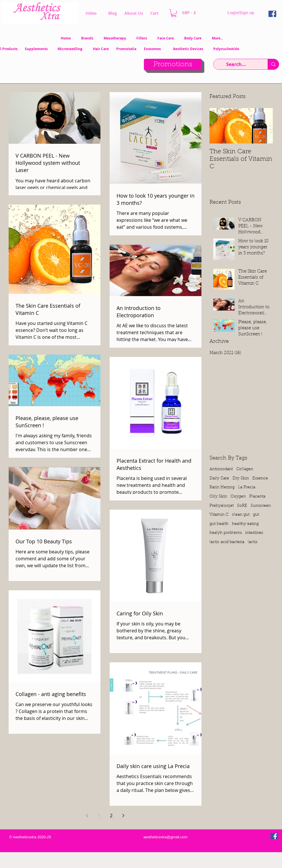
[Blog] (112, 13)
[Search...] (236, 64)
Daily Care (219, 479)
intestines (254, 533)
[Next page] (123, 816)
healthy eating (245, 524)
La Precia (247, 487)
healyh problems (226, 533)
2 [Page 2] (111, 816)
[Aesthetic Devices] (188, 49)
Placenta (257, 497)
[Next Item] (264, 126)
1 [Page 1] (99, 816)
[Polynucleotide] (227, 49)
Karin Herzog (222, 487)
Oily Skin (218, 497)
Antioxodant (221, 469)
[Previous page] (87, 816)
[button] (174, 13)
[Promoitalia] (126, 49)
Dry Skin (241, 479)
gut (256, 515)
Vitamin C (219, 515)
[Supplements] (36, 49)
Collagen (245, 469)
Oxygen (238, 497)
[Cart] (154, 13)
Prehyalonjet (222, 506)
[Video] (91, 13)
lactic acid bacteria (227, 542)
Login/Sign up (241, 13)
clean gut (241, 515)
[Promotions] (173, 65)
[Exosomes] (154, 49)
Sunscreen (261, 506)
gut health (219, 524)
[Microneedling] (70, 49)
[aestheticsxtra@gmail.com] (165, 837)
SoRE (242, 506)
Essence (260, 479)
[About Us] (134, 13)
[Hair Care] (101, 49)
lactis (253, 542)
